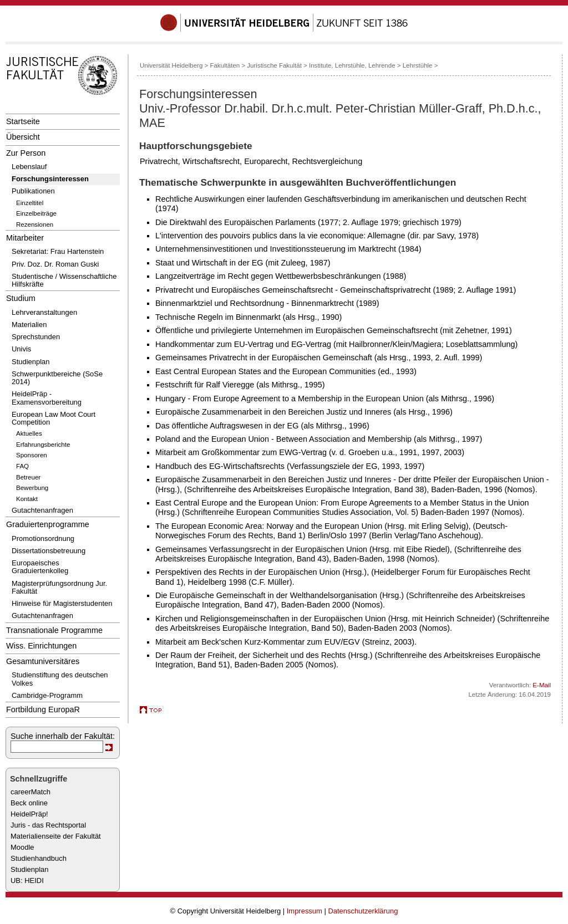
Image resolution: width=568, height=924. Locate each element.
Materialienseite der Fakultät (56, 836)
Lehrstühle (418, 65)
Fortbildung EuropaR (43, 709)
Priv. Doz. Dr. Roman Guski (55, 264)
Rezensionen (35, 224)
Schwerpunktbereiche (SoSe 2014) (57, 378)
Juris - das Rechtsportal (48, 825)
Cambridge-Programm (47, 695)
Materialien (29, 325)
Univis (21, 349)
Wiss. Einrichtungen (41, 646)
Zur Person (26, 153)
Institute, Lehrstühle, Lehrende (352, 65)
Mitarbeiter (25, 238)
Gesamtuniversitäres (43, 661)
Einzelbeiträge (36, 213)
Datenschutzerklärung (363, 911)
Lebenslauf (29, 167)
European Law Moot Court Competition (54, 418)
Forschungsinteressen (50, 179)
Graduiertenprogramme (48, 524)
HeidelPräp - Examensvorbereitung (47, 398)
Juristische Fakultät (274, 65)
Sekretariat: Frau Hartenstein (58, 251)
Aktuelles (29, 433)
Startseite (23, 121)
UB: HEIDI (27, 880)
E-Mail (542, 685)
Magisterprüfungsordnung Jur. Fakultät (59, 587)
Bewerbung (32, 488)
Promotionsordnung (43, 538)
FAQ (22, 466)
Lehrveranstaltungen (44, 312)
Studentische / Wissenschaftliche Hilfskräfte (64, 280)
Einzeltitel (30, 203)
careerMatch (31, 792)
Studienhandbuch (39, 858)
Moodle (22, 847)
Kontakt (27, 499)
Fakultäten (225, 65)
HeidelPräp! (29, 814)
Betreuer (28, 477)
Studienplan (31, 362)
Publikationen (33, 191)
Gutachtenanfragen (42, 510)
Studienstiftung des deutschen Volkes (60, 679)
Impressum (305, 911)
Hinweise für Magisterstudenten (62, 603)
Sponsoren (32, 455)
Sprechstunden (36, 337)
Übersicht (23, 137)
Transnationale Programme (54, 630)
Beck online (29, 803)
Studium (21, 298)
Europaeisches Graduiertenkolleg (40, 567)
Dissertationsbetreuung (49, 551)
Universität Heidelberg (171, 65)
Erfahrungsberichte (43, 445)
